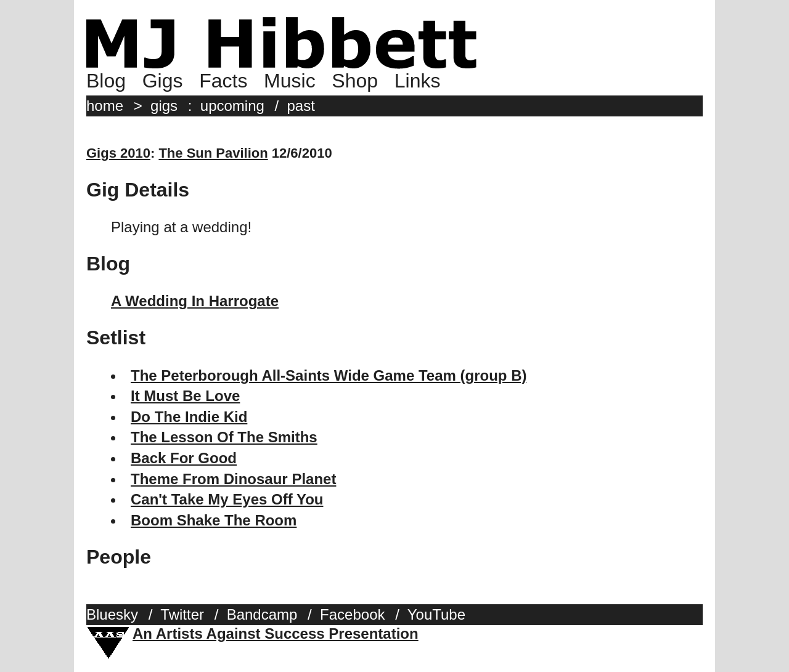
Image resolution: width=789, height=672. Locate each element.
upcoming (232, 106)
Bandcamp (262, 614)
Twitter (182, 614)
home (105, 106)
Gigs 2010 (118, 153)
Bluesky (112, 614)
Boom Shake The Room (214, 520)
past (301, 106)
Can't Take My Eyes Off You (227, 499)
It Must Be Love (185, 396)
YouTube (436, 614)
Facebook (352, 614)
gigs (164, 106)
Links (418, 81)
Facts (223, 81)
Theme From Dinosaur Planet (233, 479)
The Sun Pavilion (213, 153)
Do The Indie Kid (189, 417)
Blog (106, 81)
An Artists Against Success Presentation (276, 634)
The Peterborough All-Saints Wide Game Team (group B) (329, 375)
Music (290, 81)
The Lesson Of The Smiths (224, 437)
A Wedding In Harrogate (195, 301)
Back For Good (184, 458)
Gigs (163, 81)
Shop (355, 81)
